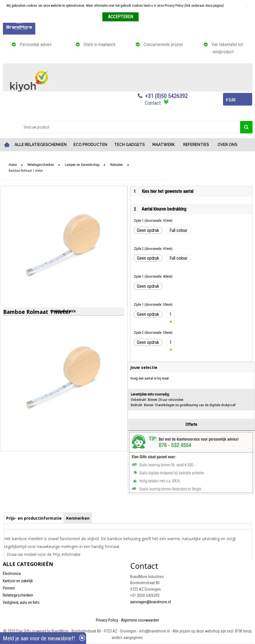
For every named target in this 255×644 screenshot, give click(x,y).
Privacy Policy (107, 620)
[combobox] (131, 127)
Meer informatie (236, 6)
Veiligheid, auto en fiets (21, 602)
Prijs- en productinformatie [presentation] (34, 518)
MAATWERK (164, 145)
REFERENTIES (196, 145)
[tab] (34, 518)
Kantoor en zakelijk (18, 581)
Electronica (12, 574)
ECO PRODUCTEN (90, 145)
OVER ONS (227, 145)
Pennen (9, 588)
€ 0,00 (231, 100)
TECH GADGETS (129, 145)
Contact (153, 103)
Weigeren (147, 17)
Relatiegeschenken (41, 165)
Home (7, 145)
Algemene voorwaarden (140, 620)
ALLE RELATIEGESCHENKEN (41, 145)
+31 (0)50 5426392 (166, 96)
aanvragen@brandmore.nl (151, 602)
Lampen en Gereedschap (82, 165)
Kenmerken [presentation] (78, 518)
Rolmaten (117, 165)
